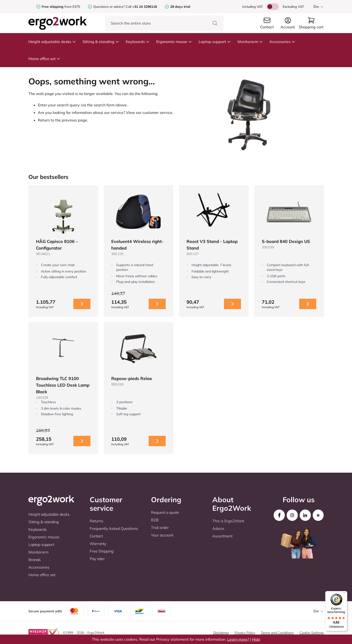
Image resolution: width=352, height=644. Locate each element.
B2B (155, 520)
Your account (162, 535)
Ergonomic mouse (174, 42)
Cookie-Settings (312, 633)
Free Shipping (102, 551)
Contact (96, 536)
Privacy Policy (245, 633)
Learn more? (238, 639)
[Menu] (344, 594)
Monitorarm (250, 42)
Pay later (97, 559)
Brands (35, 560)
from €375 (61, 7)
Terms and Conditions (277, 633)
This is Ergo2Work (228, 521)
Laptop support (215, 42)
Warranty (98, 544)
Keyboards (138, 42)
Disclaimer (221, 633)
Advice (218, 528)
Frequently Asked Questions (114, 528)
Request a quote (165, 512)
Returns (96, 521)
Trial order (160, 527)
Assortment (222, 536)
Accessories (282, 42)
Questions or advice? (109, 7)
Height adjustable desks (52, 42)
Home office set (44, 59)
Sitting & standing (101, 42)
